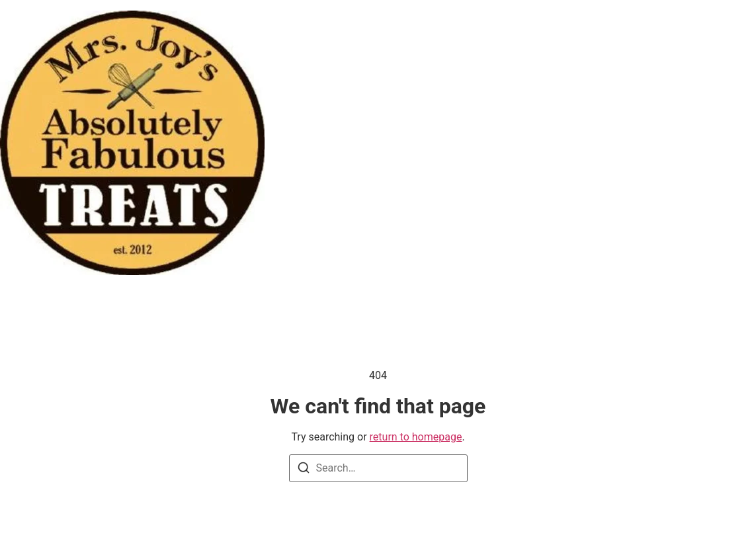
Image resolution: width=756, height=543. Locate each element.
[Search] (304, 470)
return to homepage (416, 437)
